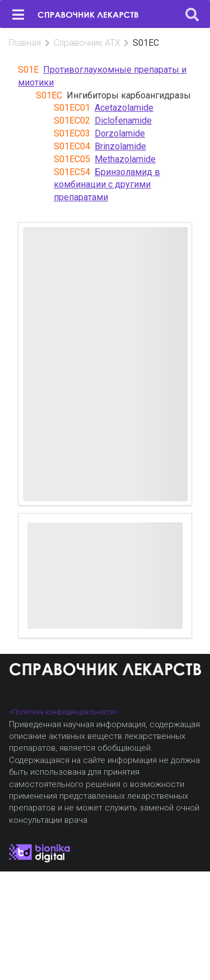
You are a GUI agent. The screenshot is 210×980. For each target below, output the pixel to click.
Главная (25, 43)
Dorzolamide (120, 133)
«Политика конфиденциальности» (64, 712)
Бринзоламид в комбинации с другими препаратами (107, 185)
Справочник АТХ (87, 43)
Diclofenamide (123, 121)
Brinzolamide (120, 146)
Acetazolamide (124, 108)
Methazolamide (125, 159)
